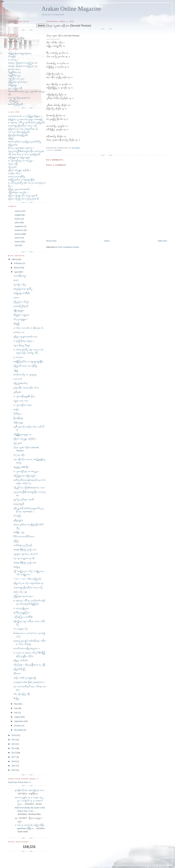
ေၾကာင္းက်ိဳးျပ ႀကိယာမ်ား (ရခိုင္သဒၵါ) (26, 122)
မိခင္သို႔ (16, 698)
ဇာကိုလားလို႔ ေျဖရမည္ (25, 374)
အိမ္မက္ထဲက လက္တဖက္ (21, 315)
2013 (14, 744)
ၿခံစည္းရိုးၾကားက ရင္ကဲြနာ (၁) (23, 63)
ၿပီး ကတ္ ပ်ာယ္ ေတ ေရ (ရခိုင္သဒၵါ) (24, 154)
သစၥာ (16, 297)
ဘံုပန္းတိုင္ (19, 455)
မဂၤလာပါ (18, 379)
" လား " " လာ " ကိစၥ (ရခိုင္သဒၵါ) (27, 579)
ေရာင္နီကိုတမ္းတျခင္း (24, 341)
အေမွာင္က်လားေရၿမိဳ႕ (23, 289)
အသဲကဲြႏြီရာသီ (15, 104)
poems (58, 150)
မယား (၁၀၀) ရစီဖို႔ (17, 176)
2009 (14, 259)
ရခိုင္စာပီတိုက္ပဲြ (19, 669)
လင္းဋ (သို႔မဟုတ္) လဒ (19, 98)
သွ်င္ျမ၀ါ (12, 167)
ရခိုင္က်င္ (11, 138)
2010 (14, 735)
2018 (14, 761)
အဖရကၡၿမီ (19, 504)
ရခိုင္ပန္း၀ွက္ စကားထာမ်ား (19, 189)
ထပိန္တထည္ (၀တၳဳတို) (21, 293)
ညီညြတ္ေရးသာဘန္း (18, 82)
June (16, 708)
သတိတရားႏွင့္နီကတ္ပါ (23, 545)
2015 (14, 753)
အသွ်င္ (16, 409)
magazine (19, 226)
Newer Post (51, 241)
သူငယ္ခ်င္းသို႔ (20, 284)
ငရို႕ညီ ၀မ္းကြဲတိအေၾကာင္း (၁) (29, 487)
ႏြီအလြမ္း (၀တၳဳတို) (23, 617)
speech (18, 238)
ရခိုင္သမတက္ (13, 145)
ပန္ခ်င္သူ (16, 370)
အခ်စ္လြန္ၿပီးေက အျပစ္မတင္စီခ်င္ (22, 180)
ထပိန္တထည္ (12, 85)
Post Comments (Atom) (69, 247)
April (17, 272)
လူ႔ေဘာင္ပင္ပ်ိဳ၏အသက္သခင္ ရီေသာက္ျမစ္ (26, 151)
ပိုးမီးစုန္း (18, 414)
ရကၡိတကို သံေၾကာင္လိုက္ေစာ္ (30, 790)
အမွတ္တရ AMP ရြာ (21, 467)
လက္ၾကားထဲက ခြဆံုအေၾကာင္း (29, 682)
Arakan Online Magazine (71, 9)
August (18, 717)
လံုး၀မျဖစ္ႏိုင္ (21, 629)
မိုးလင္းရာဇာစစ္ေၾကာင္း (21, 148)
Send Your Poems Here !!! (20, 782)
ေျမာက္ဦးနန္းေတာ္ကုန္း (21, 161)
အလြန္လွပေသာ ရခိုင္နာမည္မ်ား (19, 157)
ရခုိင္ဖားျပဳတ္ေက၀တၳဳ (23, 500)
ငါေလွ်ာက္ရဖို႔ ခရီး (22, 694)
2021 (14, 766)
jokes (17, 222)
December (19, 730)
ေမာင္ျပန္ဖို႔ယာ (21, 608)
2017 (14, 757)
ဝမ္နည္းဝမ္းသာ (21, 401)
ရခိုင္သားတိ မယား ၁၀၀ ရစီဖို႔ (25, 366)
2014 (14, 748)
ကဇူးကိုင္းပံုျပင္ (16, 79)
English (18, 215)
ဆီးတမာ (17, 673)
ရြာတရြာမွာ (18, 418)
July (16, 712)
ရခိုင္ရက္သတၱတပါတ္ (20, 383)
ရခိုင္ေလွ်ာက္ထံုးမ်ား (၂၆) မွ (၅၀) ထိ (23, 199)
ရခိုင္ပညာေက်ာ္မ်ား (21, 302)
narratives (19, 230)
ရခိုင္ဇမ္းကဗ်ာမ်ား (21, 660)
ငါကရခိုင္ (12, 56)
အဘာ (16, 280)
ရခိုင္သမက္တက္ (18, 520)
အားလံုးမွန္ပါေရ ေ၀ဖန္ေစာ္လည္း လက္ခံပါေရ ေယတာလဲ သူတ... (29, 801)
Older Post (162, 241)
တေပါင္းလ (19, 332)
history (18, 219)
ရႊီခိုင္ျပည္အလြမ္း (22, 613)
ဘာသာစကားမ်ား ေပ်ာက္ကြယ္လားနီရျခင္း (25, 116)
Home (107, 241)
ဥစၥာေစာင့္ (14, 69)
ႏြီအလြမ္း (14, 101)
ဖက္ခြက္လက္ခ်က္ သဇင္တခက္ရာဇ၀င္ (20, 53)
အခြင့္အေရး (18, 422)
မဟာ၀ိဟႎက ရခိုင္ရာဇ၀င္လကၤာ (26, 648)
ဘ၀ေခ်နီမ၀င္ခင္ (20, 276)
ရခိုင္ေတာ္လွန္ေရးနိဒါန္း (20, 170)
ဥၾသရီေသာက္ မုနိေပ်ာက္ (26, 388)
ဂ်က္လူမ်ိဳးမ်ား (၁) (14, 72)
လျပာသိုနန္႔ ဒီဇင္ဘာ (22, 345)
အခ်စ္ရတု (17, 567)
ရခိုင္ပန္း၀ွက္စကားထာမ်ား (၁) (25, 337)
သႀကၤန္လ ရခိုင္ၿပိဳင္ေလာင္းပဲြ (23, 126)
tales (17, 245)
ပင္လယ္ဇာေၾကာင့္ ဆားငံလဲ (25, 554)
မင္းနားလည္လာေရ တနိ (24, 558)
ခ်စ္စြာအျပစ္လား (19, 310)
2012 (14, 740)
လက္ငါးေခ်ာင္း (15, 173)
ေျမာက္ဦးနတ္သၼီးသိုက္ (24, 396)
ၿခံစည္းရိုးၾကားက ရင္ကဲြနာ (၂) (23, 66)
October (18, 726)
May (16, 704)
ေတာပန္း (13, 60)
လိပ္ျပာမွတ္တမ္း (21, 319)
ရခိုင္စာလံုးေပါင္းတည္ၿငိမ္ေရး (23, 129)
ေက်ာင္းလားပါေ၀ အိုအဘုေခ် (28, 328)
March (17, 268)
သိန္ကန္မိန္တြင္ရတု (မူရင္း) (22, 434)
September (19, 721)
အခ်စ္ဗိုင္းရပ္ (19, 532)
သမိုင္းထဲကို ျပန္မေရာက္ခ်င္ (25, 678)
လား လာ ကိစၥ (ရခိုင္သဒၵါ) (19, 132)
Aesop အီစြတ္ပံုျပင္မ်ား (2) (25, 563)
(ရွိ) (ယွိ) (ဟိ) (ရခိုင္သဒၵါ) (18, 135)
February (18, 263)
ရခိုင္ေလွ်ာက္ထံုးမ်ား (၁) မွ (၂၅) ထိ (23, 195)
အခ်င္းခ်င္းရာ (20, 592)
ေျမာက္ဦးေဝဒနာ (23, 405)
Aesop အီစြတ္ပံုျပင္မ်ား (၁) (25, 549)
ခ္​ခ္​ (16, 818)
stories (18, 241)
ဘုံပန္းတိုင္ (13, 164)
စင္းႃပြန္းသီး (15, 88)
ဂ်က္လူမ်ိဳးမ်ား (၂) (14, 75)
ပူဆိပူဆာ (17, 392)
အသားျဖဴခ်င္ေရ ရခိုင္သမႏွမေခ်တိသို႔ (25, 141)
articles (18, 211)
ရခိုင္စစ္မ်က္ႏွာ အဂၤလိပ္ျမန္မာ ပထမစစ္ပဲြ (25, 119)
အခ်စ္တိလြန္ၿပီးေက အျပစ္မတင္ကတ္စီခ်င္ (28, 361)
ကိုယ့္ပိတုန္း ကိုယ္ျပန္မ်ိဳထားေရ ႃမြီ (29, 665)
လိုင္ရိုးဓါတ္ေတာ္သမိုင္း (18, 192)
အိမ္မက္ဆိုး (17, 324)
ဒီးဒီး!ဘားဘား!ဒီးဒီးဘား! (24, 536)
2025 (14, 770)
